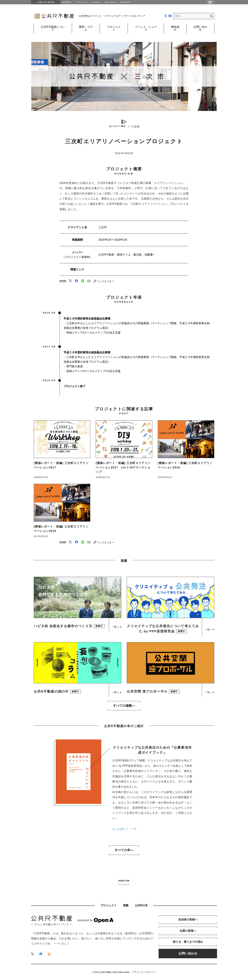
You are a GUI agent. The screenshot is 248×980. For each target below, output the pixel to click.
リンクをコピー (104, 281)
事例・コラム (86, 28)
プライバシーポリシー (144, 972)
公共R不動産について (53, 28)
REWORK (126, 2)
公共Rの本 (141, 905)
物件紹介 (175, 28)
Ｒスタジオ (82, 2)
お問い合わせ (200, 28)
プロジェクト (114, 28)
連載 (126, 905)
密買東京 (67, 2)
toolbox (96, 2)
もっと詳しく (124, 829)
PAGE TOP (124, 881)
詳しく (62, 944)
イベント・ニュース (146, 28)
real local (110, 2)
